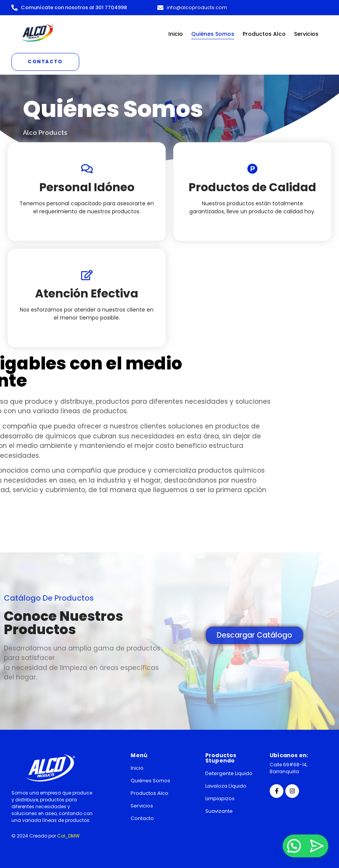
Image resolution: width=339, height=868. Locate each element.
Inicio (176, 34)
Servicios (306, 34)
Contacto (142, 818)
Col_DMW (68, 836)
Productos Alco (264, 34)
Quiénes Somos (213, 34)
